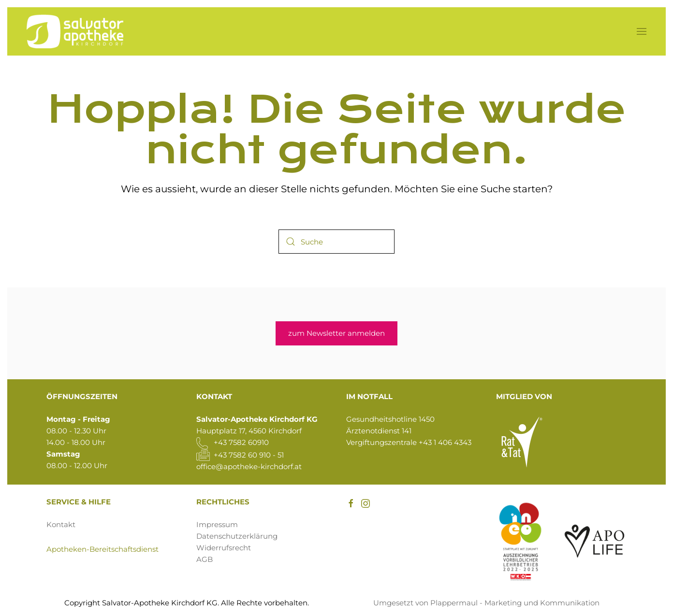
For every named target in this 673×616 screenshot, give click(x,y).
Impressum (217, 524)
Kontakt (61, 524)
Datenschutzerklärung (237, 536)
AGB (205, 559)
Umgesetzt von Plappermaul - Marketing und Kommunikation (486, 603)
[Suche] (336, 242)
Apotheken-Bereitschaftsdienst (102, 549)
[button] (642, 31)
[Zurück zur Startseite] (75, 31)
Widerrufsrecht (224, 548)
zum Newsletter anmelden (336, 333)
